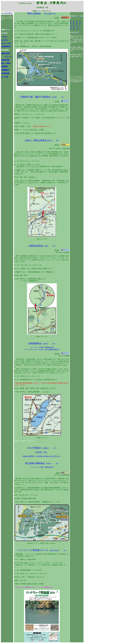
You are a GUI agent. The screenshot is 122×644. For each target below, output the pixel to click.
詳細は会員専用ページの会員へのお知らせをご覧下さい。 (42, 456)
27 (71, 25)
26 (74, 25)
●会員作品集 (5, 73)
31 (71, 23)
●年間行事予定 (6, 47)
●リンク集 (4, 77)
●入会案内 (4, 40)
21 (78, 27)
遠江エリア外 (8, 57)
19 (74, 29)
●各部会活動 (5, 60)
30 (74, 23)
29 (77, 23)
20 (71, 29)
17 (80, 29)
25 (77, 25)
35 (71, 21)
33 (77, 21)
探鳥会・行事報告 (6, 63)
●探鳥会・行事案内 (6, 43)
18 (77, 29)
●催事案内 (4, 66)
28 (80, 23)
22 (74, 27)
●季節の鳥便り (6, 53)
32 (80, 21)
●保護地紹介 (5, 70)
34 (74, 21)
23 (71, 27)
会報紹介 (5, 37)
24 (80, 25)
